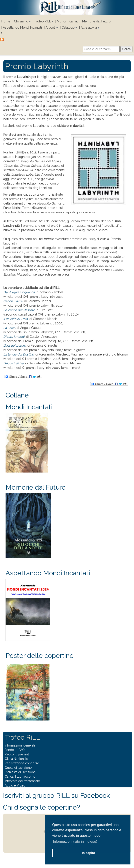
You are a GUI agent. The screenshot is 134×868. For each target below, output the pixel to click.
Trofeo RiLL (43, 21)
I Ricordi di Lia (13, 363)
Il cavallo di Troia (16, 319)
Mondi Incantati (68, 21)
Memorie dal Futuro (96, 21)
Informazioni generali (20, 745)
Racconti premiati (17, 754)
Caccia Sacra (13, 301)
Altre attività (89, 28)
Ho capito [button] (88, 853)
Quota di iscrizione (18, 768)
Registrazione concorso (22, 763)
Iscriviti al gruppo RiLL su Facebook (56, 796)
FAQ (22, 750)
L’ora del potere (15, 346)
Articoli (51, 28)
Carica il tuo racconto (20, 777)
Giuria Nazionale (16, 759)
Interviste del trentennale (22, 781)
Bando (9, 750)
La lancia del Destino (19, 354)
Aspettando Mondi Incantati (22, 28)
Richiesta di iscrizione (20, 772)
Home (6, 21)
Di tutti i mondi (14, 337)
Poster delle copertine (40, 656)
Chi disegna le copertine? (41, 807)
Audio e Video (15, 785)
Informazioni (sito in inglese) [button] (75, 841)
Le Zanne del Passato (19, 310)
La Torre (9, 328)
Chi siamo (21, 21)
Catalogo (68, 28)
